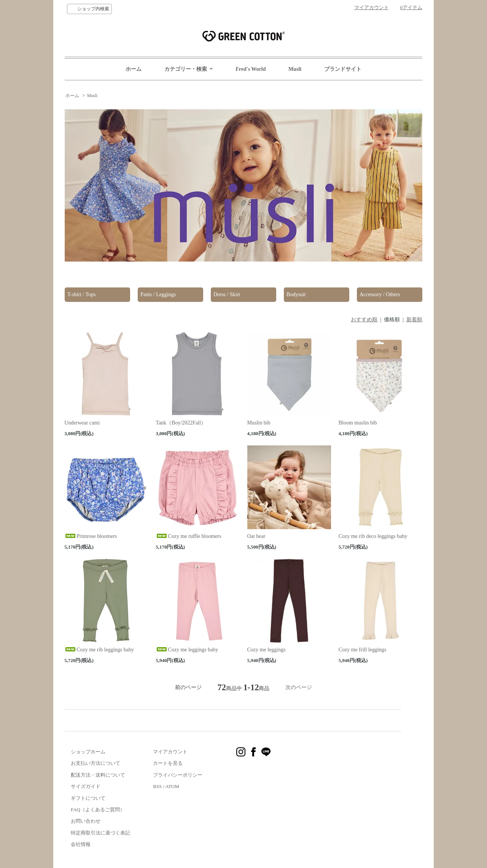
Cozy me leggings (267, 650)
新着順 (414, 320)
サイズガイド (86, 786)
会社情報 (81, 844)
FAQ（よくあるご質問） (98, 810)
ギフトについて (88, 798)
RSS (157, 786)
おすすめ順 (364, 320)
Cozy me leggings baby (187, 650)
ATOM (172, 786)
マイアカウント (372, 7)
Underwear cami (82, 423)
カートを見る (168, 763)
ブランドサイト (343, 69)
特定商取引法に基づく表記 (100, 833)
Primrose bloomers (91, 536)
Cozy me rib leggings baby (99, 650)
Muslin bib (259, 423)
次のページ (299, 687)
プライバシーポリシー (178, 775)
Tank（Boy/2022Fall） (181, 423)
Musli (295, 69)
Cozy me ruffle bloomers (188, 536)
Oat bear (256, 536)
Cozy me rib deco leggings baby (373, 536)
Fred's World (251, 69)
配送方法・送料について (98, 775)
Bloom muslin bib (358, 423)
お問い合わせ (86, 821)
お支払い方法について (95, 763)
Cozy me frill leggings (363, 650)
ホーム (134, 69)
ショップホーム (88, 752)
